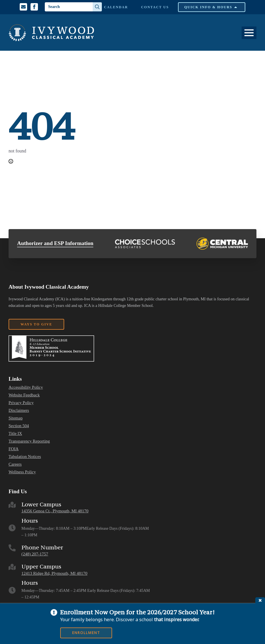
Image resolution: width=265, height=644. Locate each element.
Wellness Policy (22, 472)
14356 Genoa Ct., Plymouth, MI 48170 (55, 511)
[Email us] (23, 7)
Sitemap (16, 418)
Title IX (15, 434)
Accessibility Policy (26, 387)
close (260, 600)
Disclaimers (19, 410)
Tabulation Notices (25, 457)
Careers (15, 464)
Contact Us (155, 7)
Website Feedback (24, 395)
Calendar (116, 7)
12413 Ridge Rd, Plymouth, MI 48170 (54, 573)
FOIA (14, 449)
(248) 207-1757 (35, 554)
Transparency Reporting (29, 441)
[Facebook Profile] (34, 7)
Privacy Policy (21, 403)
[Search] (97, 7)
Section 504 (19, 426)
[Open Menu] (249, 33)
